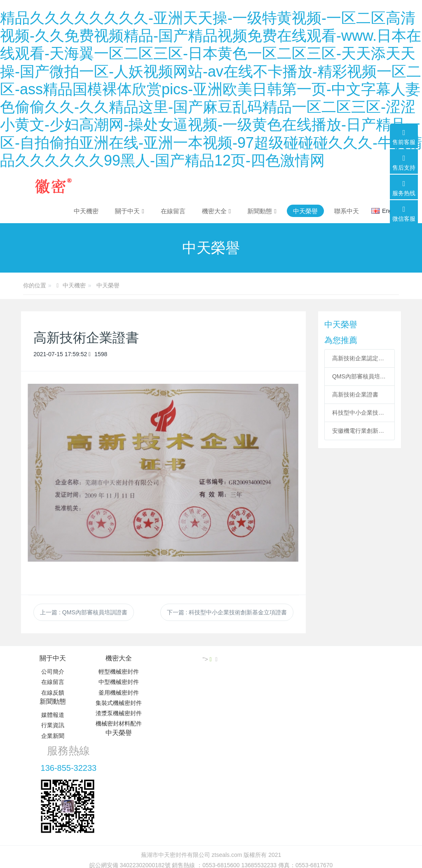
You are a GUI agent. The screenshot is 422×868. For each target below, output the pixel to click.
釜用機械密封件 (116, 693)
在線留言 (53, 682)
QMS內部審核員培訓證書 (360, 376)
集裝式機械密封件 (116, 703)
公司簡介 (53, 672)
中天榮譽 (108, 285)
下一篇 (227, 612)
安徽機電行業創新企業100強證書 (360, 431)
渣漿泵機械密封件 (116, 713)
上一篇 (84, 612)
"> (382, 659)
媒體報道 (179, 672)
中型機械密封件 (116, 682)
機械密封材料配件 (116, 723)
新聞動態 (179, 658)
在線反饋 (53, 693)
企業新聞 (179, 693)
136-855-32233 (322, 681)
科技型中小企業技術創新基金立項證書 (360, 413)
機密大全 (116, 658)
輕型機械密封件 (116, 672)
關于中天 (53, 658)
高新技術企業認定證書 (360, 358)
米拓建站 (219, 799)
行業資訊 (179, 682)
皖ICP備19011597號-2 (211, 789)
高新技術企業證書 (355, 394)
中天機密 (86, 211)
